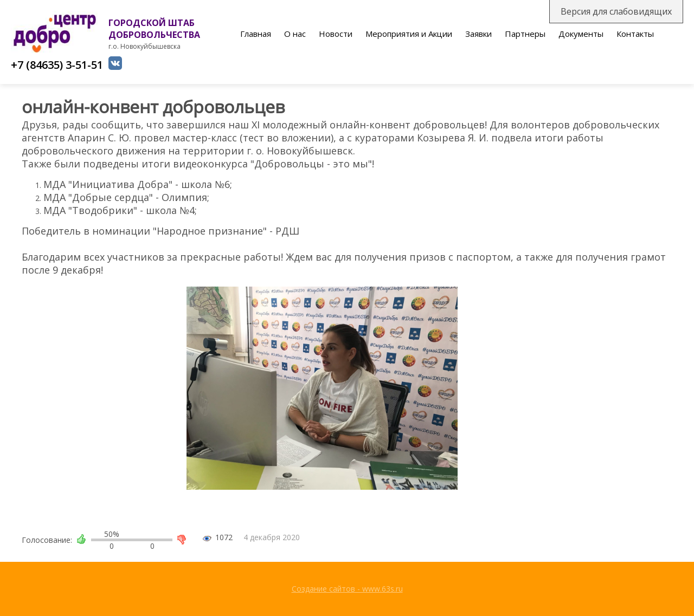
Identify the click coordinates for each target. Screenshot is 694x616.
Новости (336, 34)
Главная (256, 34)
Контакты (635, 34)
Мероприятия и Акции (409, 34)
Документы (581, 34)
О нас (295, 34)
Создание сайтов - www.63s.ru (347, 589)
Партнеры (525, 34)
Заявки (478, 34)
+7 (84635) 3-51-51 (57, 65)
